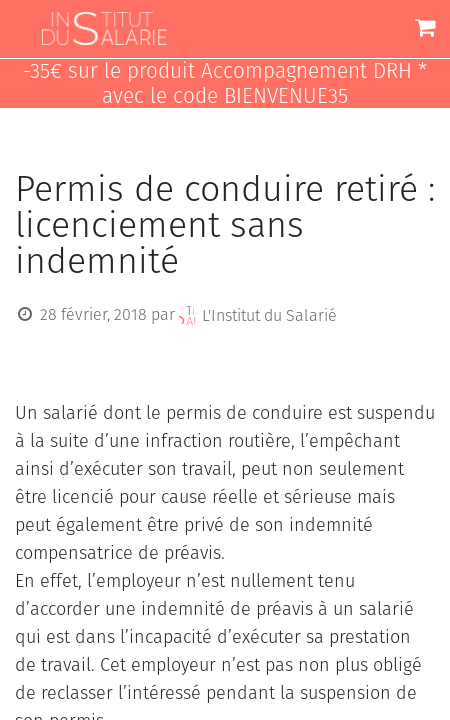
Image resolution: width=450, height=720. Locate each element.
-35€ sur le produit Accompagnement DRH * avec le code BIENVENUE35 (225, 84)
